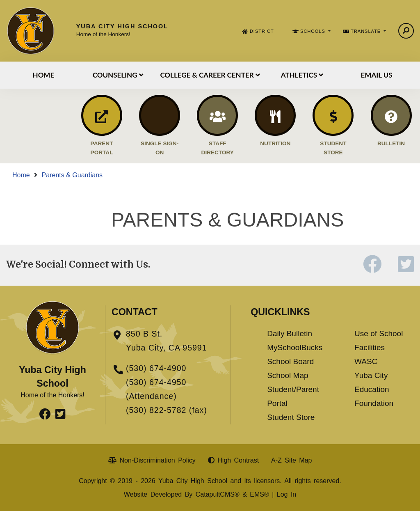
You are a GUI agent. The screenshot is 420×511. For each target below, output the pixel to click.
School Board (290, 361)
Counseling (118, 75)
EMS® (259, 494)
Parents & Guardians (72, 175)
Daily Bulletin (290, 333)
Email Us (377, 75)
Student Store (291, 417)
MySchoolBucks (295, 347)
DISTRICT (262, 31)
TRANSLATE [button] (366, 31)
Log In (286, 494)
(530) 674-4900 (156, 368)
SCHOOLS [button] (314, 31)
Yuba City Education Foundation (374, 389)
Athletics (302, 75)
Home (44, 75)
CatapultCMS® (218, 494)
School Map (288, 375)
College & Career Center (210, 75)
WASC (366, 361)
